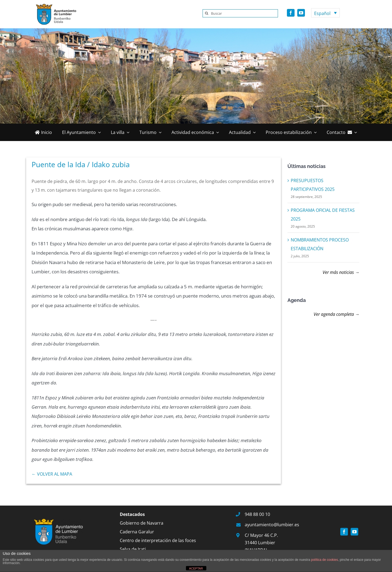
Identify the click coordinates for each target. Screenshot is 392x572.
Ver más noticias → (341, 272)
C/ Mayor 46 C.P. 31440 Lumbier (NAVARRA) (261, 543)
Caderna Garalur (137, 532)
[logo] (54, 5)
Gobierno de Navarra (142, 523)
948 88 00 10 (257, 514)
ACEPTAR (196, 568)
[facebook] (291, 13)
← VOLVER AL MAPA (52, 474)
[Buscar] (240, 13)
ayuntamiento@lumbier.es (272, 525)
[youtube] (301, 13)
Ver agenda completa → (336, 314)
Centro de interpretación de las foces (158, 540)
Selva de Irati (133, 549)
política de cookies (325, 560)
